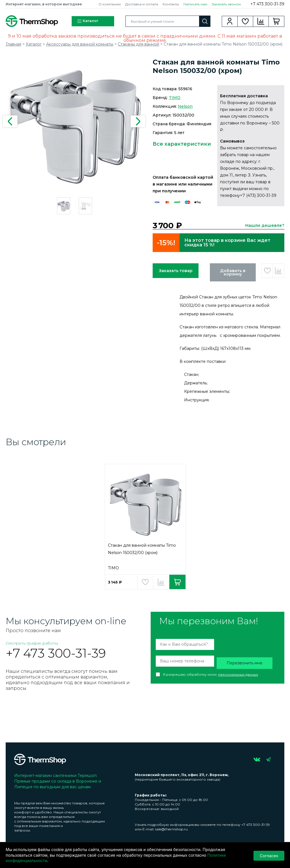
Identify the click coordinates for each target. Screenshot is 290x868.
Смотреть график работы (32, 643)
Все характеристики (182, 144)
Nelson (185, 106)
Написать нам (195, 4)
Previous (10, 121)
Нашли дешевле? (265, 225)
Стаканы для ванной (138, 44)
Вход (230, 21)
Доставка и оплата (142, 4)
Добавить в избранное (267, 271)
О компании (110, 4)
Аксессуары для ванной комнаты (80, 44)
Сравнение (261, 21)
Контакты (171, 4)
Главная (13, 44)
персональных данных (238, 674)
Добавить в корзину (233, 272)
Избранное (245, 21)
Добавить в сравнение (279, 271)
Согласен (269, 855)
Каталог (88, 21)
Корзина (277, 21)
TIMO (175, 98)
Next (138, 121)
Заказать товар (176, 271)
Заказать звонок (226, 4)
